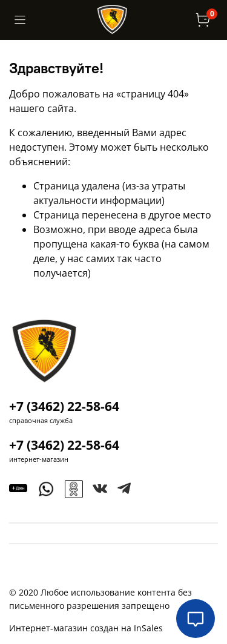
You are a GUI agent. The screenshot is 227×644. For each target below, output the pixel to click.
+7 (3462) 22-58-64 (64, 406)
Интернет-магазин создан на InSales (86, 628)
